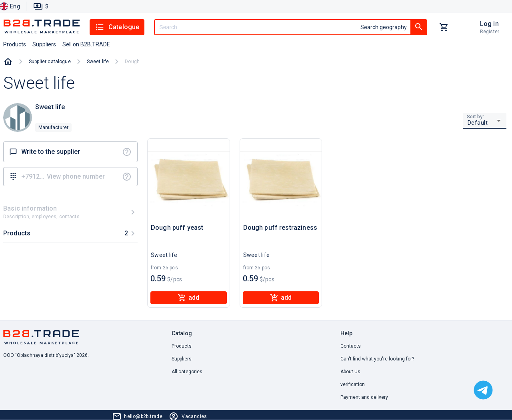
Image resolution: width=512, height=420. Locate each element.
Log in (489, 24)
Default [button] (478, 123)
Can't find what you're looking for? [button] (377, 359)
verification (353, 384)
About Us (350, 372)
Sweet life (98, 62)
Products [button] (15, 44)
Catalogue (117, 27)
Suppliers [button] (44, 44)
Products (182, 346)
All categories (187, 372)
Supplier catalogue (50, 62)
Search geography (384, 27)
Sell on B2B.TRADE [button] (86, 44)
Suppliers (182, 359)
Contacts (351, 346)
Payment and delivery (364, 397)
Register (490, 32)
